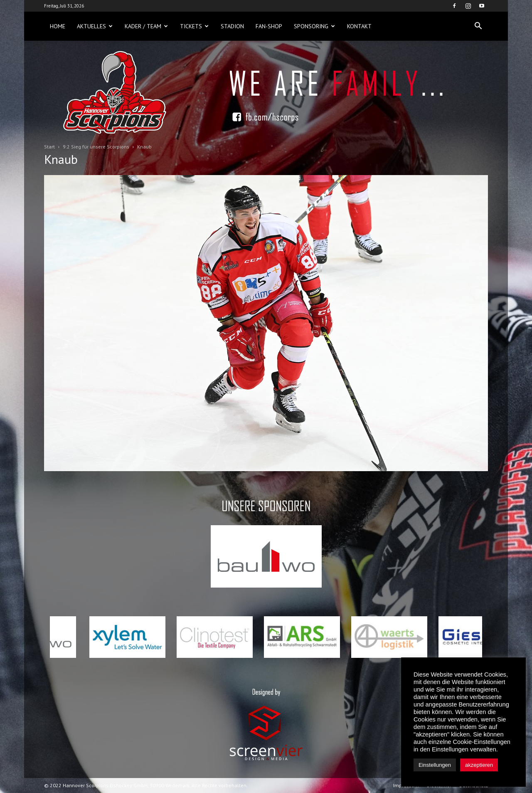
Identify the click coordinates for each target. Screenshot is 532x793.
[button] (478, 26)
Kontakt (359, 26)
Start (49, 147)
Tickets (194, 26)
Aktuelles (95, 26)
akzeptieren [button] (479, 765)
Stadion (232, 26)
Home (58, 26)
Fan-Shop (269, 26)
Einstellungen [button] (435, 765)
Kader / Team (146, 26)
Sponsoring (314, 26)
